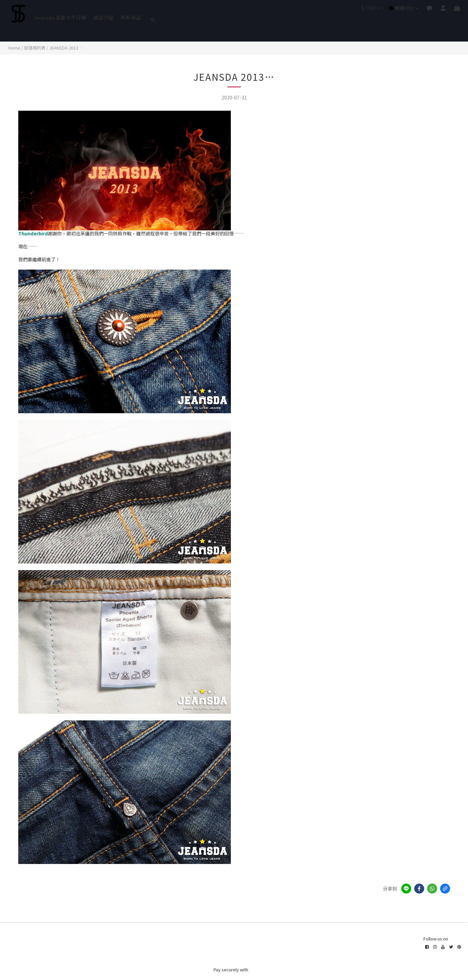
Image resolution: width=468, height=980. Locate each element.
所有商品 (131, 17)
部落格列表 (35, 48)
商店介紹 (104, 17)
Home (14, 48)
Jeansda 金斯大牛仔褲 (60, 17)
